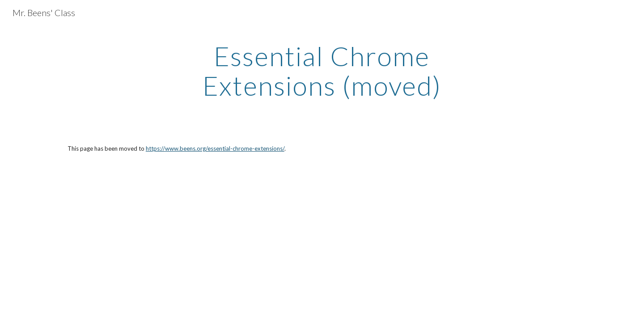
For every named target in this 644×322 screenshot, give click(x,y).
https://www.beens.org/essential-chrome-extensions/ (215, 148)
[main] (322, 71)
